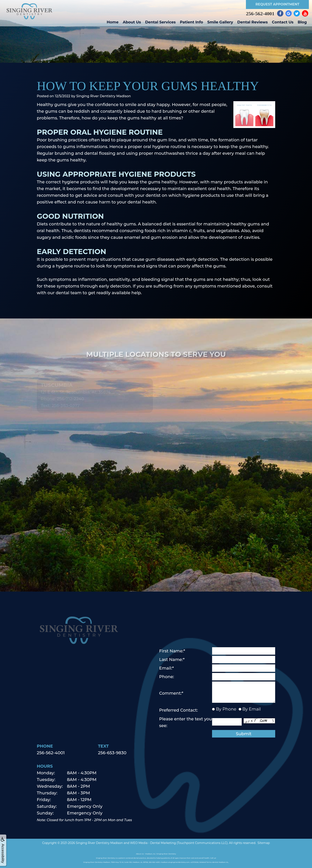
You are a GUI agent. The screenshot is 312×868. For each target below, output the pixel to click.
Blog (302, 22)
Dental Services (160, 22)
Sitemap (264, 843)
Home (113, 22)
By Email (251, 709)
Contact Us (283, 22)
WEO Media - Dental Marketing (153, 843)
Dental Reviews (253, 22)
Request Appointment (277, 4)
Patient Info (191, 22)
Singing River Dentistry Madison (99, 843)
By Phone (225, 709)
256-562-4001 (260, 14)
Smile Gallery (220, 22)
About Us (132, 22)
